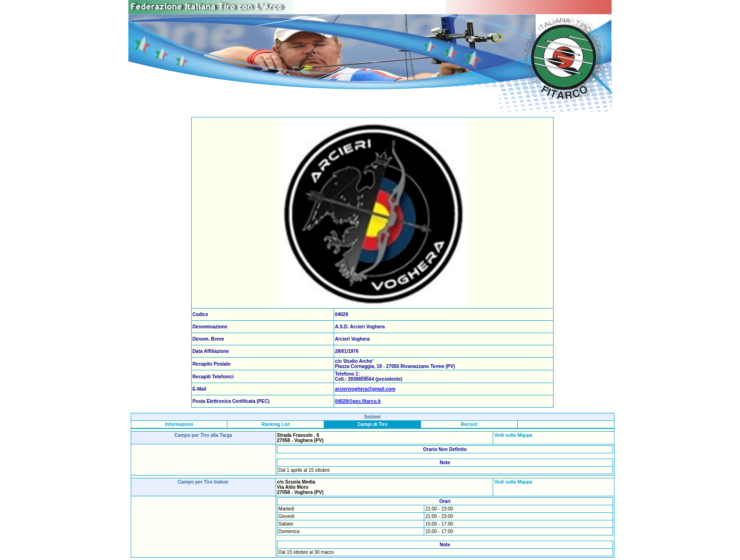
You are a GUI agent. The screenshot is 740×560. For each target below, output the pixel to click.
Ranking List (276, 424)
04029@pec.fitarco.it (358, 401)
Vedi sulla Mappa (513, 435)
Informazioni (179, 424)
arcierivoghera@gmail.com (365, 389)
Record (469, 424)
